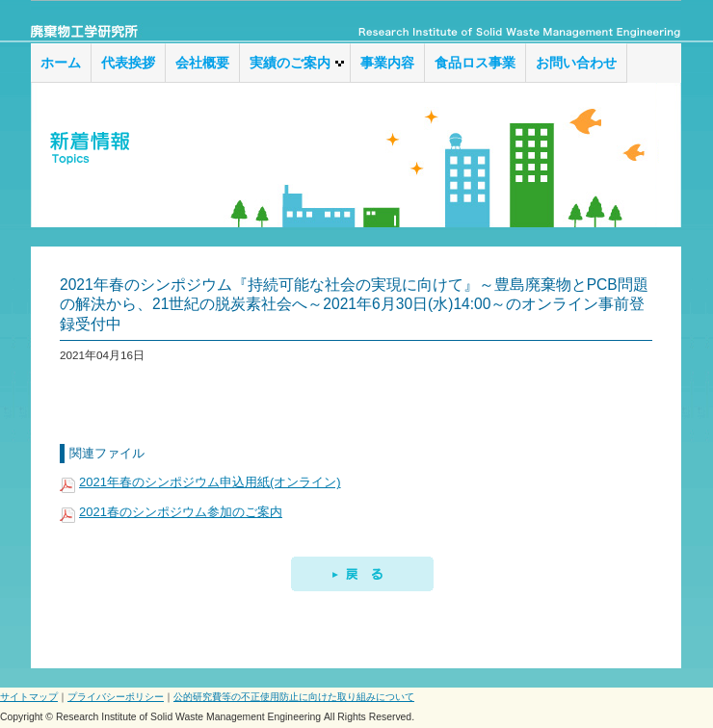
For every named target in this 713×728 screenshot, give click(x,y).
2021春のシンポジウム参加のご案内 (181, 512)
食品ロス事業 (475, 63)
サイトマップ (29, 697)
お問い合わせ (576, 63)
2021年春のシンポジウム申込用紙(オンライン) (210, 482)
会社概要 (202, 63)
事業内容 (387, 63)
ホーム (61, 63)
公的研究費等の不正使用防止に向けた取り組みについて (294, 697)
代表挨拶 (128, 63)
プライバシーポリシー (116, 697)
